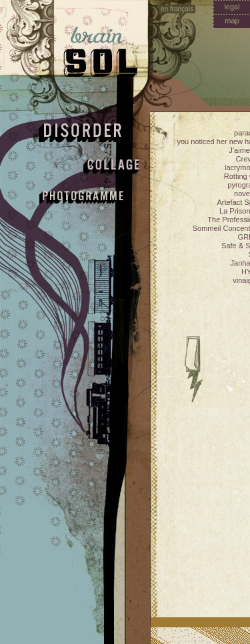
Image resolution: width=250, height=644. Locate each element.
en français (177, 9)
